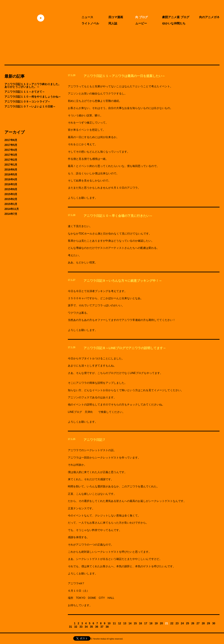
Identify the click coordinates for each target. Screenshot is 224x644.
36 (97, 627)
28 (203, 623)
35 (91, 627)
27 (198, 623)
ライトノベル (90, 23)
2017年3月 (11, 155)
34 (86, 627)
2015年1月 (11, 204)
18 (151, 623)
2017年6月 (11, 140)
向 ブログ (142, 17)
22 (172, 623)
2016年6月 (11, 170)
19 (156, 623)
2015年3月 (11, 194)
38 (107, 627)
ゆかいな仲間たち (174, 23)
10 (109, 623)
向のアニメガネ (209, 17)
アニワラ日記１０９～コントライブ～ (27, 102)
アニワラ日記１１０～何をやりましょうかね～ (33, 97)
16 (140, 623)
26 (193, 623)
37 (102, 627)
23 (177, 623)
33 (81, 627)
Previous (70, 623)
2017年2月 (11, 160)
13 (125, 623)
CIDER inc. (150, 639)
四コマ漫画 (116, 17)
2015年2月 (11, 199)
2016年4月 (11, 179)
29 (208, 623)
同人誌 (113, 23)
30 (214, 623)
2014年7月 (11, 214)
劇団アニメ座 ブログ (176, 17)
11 (114, 623)
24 (182, 623)
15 (135, 623)
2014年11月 (12, 209)
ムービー (141, 23)
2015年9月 (11, 189)
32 (76, 627)
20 (161, 623)
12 (120, 623)
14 (130, 623)
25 (188, 623)
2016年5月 (11, 175)
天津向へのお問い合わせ (33, 639)
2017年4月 (11, 150)
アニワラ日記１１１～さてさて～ (25, 92)
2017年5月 (11, 145)
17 (146, 623)
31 (70, 627)
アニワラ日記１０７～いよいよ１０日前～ (30, 107)
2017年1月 (11, 165)
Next (112, 627)
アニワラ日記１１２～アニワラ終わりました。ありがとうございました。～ (33, 85)
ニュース (87, 17)
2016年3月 (11, 184)
